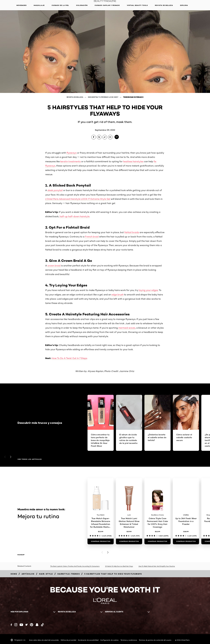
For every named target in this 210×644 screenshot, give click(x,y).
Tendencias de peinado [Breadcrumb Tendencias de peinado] (133, 97)
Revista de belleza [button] (164, 5)
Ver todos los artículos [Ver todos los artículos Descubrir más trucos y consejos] (30, 459)
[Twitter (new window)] (27, 625)
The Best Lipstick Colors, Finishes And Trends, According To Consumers (75, 566)
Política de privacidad (68, 640)
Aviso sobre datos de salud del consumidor (44, 640)
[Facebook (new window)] (11, 625)
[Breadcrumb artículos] (28, 574)
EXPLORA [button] (184, 5)
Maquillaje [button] (39, 5)
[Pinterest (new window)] (32, 625)
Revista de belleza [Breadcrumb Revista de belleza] (75, 97)
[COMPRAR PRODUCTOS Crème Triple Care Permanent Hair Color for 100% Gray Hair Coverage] (157, 541)
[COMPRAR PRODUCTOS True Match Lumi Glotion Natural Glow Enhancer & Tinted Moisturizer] (129, 541)
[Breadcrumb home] (14, 574)
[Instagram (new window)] (16, 625)
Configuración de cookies (109, 640)
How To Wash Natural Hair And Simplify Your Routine (157, 566)
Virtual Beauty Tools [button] (137, 5)
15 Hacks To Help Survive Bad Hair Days (119, 566)
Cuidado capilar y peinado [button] (107, 5)
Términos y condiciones (129, 640)
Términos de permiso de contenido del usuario (155, 640)
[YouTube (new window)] (21, 625)
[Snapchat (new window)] (37, 625)
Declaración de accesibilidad (88, 640)
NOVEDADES (22, 5)
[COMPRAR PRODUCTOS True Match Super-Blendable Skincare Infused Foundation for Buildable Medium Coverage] (101, 541)
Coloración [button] (82, 5)
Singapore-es (18, 640)
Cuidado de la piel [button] (60, 5)
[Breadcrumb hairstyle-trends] (69, 574)
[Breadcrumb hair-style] (46, 574)
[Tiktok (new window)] (42, 625)
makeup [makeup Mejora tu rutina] (21, 555)
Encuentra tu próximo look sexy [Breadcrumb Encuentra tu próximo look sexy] (103, 97)
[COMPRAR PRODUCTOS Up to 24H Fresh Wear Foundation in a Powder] (186, 541)
